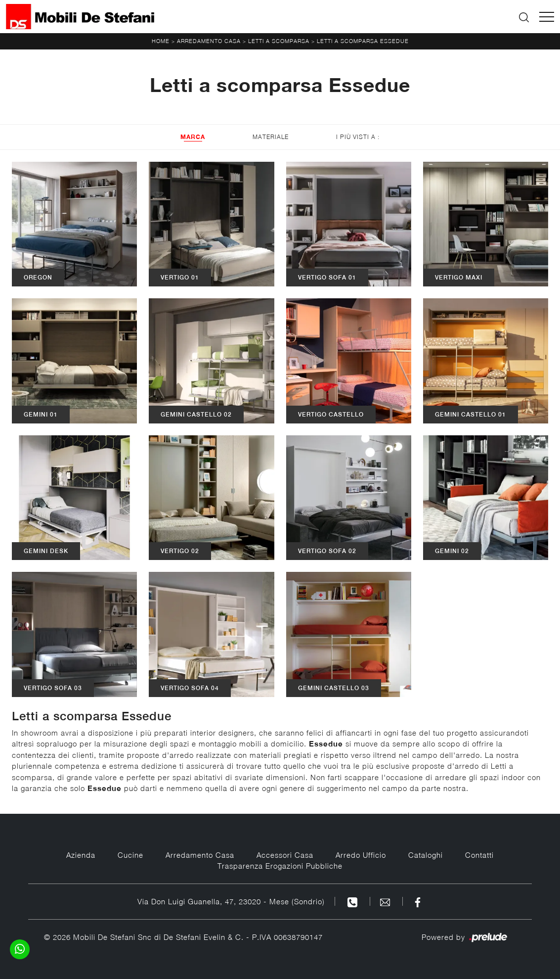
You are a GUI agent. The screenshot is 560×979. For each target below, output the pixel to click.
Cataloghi (426, 855)
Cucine (130, 855)
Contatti (479, 855)
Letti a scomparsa (279, 41)
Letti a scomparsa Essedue (363, 41)
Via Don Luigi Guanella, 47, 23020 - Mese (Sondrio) (231, 901)
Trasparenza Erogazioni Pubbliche (280, 866)
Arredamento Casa (209, 41)
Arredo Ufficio (361, 855)
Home (161, 41)
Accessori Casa (285, 855)
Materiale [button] (271, 137)
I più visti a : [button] (358, 137)
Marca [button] (193, 137)
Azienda (81, 855)
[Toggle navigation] (547, 17)
